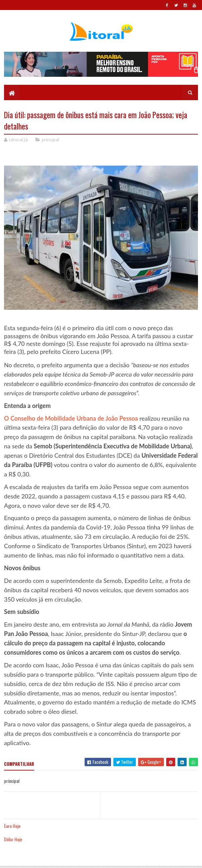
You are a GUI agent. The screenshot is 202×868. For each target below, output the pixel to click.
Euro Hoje (12, 826)
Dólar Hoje (13, 839)
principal (50, 140)
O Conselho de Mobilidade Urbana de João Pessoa (71, 418)
